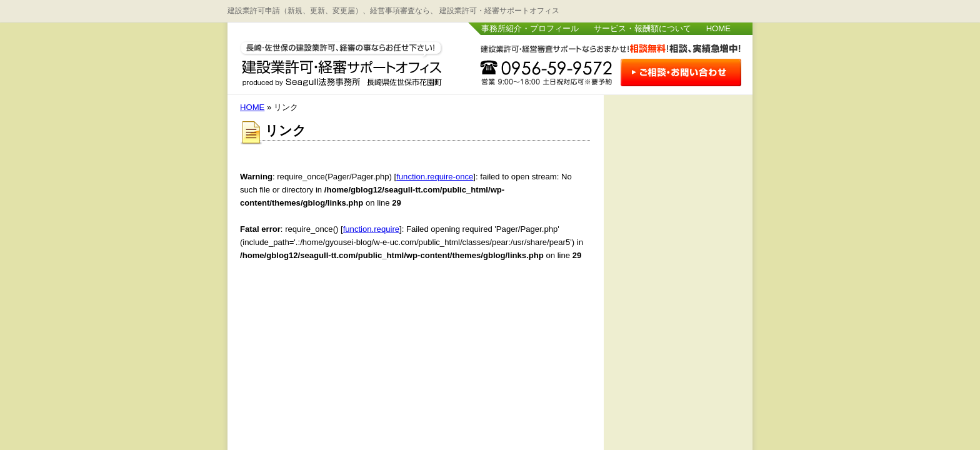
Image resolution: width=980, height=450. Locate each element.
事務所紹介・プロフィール (530, 28)
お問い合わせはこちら (681, 74)
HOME (718, 28)
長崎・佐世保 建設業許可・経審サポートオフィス (342, 61)
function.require (371, 229)
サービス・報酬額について (642, 28)
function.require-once (435, 177)
